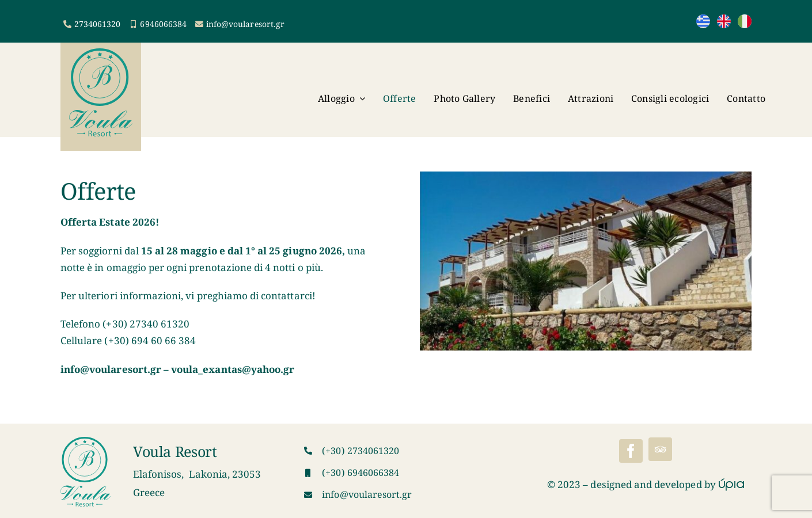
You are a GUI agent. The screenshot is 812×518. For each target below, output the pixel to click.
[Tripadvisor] (660, 449)
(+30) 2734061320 (361, 451)
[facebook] (631, 451)
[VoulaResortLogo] (101, 53)
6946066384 (163, 24)
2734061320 (98, 24)
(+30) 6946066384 (361, 473)
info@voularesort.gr (245, 24)
